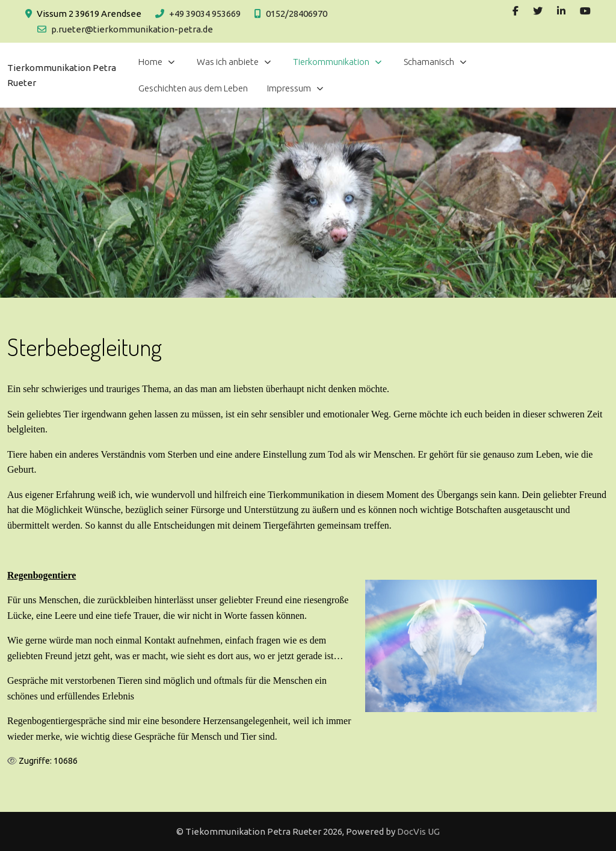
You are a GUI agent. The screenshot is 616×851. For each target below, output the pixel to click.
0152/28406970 (297, 14)
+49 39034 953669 (205, 14)
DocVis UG (418, 831)
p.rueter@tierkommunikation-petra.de (132, 29)
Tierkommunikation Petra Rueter (62, 75)
